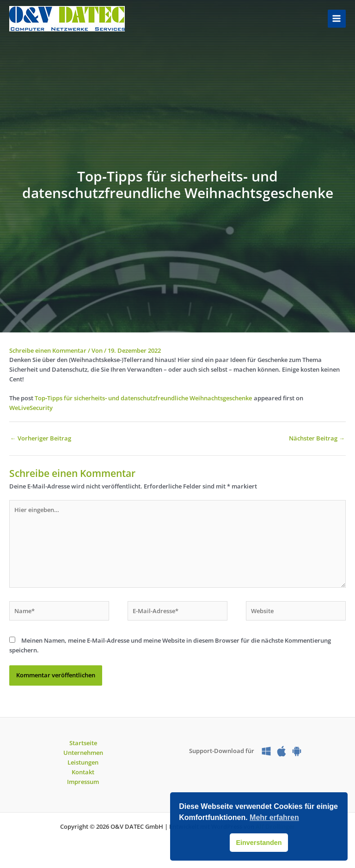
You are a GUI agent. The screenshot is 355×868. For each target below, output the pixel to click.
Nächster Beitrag (317, 438)
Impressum (83, 782)
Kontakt (83, 772)
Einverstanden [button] (259, 843)
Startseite (83, 743)
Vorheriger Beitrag (41, 438)
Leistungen (83, 762)
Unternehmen (83, 753)
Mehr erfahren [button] (274, 817)
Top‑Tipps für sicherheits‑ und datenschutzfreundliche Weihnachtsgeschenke (144, 398)
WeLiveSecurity (31, 408)
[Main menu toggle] (337, 19)
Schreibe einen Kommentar (48, 350)
